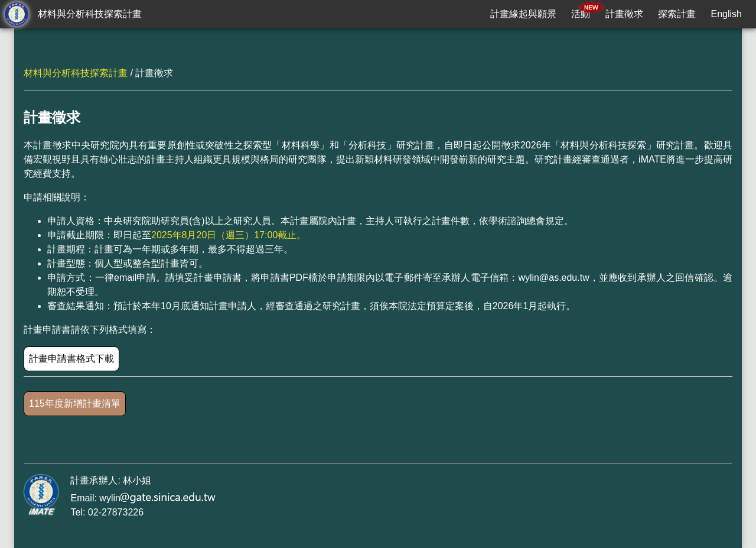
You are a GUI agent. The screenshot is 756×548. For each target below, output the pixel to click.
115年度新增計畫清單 (75, 403)
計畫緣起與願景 (523, 14)
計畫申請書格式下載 (71, 359)
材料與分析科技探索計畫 (90, 14)
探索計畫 (677, 14)
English (726, 14)
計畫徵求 (624, 14)
